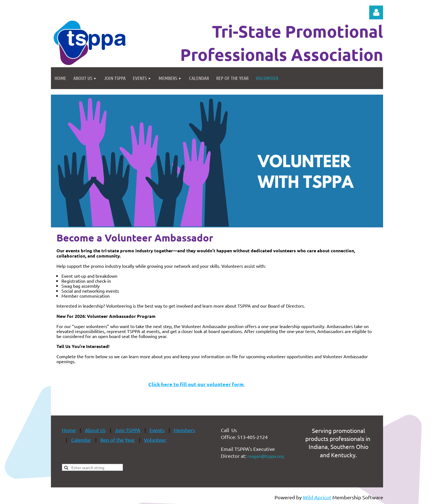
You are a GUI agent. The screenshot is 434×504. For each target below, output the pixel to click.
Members (184, 430)
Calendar (81, 440)
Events (157, 430)
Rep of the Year (117, 440)
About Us (95, 430)
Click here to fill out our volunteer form (197, 384)
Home (69, 430)
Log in (376, 12)
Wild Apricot (317, 497)
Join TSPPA (128, 430)
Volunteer (155, 440)
